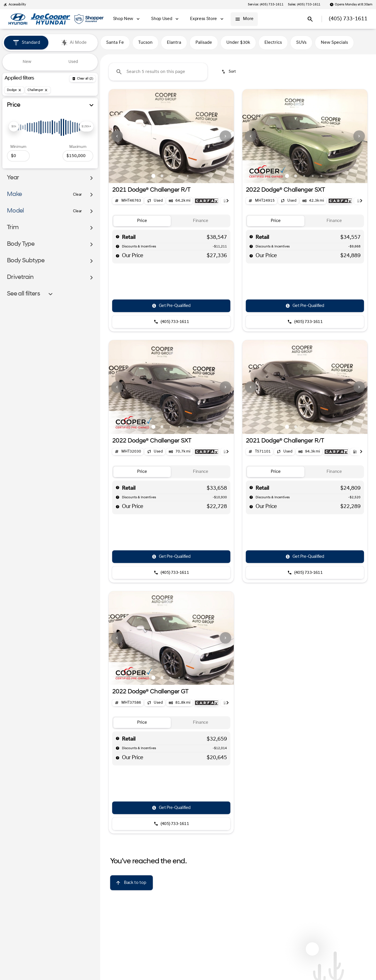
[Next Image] (225, 136)
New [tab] (27, 62)
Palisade (204, 43)
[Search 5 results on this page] (158, 72)
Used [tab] (73, 62)
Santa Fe (115, 43)
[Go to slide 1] (153, 176)
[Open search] (310, 19)
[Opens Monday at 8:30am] (351, 5)
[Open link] (207, 201)
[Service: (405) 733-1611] (266, 5)
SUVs (301, 43)
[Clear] (77, 195)
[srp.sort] (229, 72)
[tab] (142, 221)
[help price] (118, 256)
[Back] (83, 79)
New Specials (334, 43)
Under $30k (238, 43)
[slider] (14, 126)
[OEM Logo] (18, 19)
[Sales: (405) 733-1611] (304, 5)
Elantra (174, 43)
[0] (18, 156)
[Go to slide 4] (179, 176)
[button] (118, 136)
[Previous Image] (117, 136)
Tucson (145, 43)
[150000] (78, 156)
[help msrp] (118, 237)
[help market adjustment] (118, 246)
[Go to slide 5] (188, 176)
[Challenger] (38, 90)
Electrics (273, 43)
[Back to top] (131, 883)
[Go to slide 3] (171, 176)
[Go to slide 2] (162, 176)
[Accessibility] (15, 5)
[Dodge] (14, 90)
